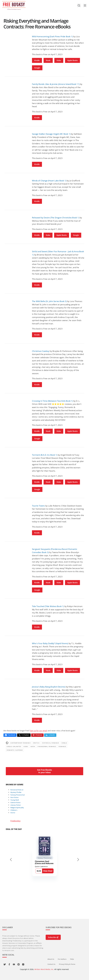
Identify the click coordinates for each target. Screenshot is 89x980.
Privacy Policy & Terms (67, 964)
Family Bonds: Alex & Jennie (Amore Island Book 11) (56, 84)
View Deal (48, 871)
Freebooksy (15, 821)
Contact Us (51, 964)
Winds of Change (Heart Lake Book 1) (49, 181)
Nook (48, 60)
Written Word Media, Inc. (44, 969)
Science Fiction (15, 802)
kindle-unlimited (14, 746)
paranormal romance (47, 746)
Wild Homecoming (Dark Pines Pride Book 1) (52, 36)
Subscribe (53, 937)
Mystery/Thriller (16, 792)
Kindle (37, 60)
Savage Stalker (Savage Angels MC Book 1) (51, 134)
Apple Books (72, 60)
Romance (62, 746)
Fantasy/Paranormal (17, 795)
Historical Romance (51, 743)
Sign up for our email (38, 731)
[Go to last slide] (11, 860)
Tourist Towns (38, 506)
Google (37, 68)
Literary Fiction (16, 805)
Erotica (36, 743)
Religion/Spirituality (17, 808)
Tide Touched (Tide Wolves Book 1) (48, 606)
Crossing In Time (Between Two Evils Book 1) (52, 401)
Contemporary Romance (20, 743)
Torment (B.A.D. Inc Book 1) (45, 455)
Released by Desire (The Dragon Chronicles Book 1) (56, 218)
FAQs (72, 959)
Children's (14, 810)
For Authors (62, 959)
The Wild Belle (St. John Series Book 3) (49, 301)
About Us (51, 959)
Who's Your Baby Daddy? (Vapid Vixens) (50, 643)
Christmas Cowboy (41, 351)
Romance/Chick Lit (17, 790)
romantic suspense (15, 750)
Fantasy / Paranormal (45, 858)
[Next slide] (78, 860)
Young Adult (15, 800)
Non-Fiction (14, 797)
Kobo (59, 60)
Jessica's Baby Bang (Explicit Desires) (49, 687)
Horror (13, 813)
